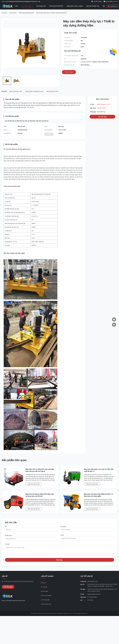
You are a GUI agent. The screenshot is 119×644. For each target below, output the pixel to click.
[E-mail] (114, 319)
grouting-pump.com (92, 583)
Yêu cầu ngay (102, 117)
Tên (6, 526)
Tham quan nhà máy (56, 6)
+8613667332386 (101, 108)
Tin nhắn (8, 544)
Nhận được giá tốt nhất (34, 484)
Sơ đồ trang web (45, 601)
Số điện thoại (8, 535)
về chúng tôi (44, 588)
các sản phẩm (13, 13)
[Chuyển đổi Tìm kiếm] (104, 6)
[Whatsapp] (114, 325)
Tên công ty (63, 526)
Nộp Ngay (60, 561)
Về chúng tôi (41, 6)
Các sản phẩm (26, 6)
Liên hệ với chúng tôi (46, 597)
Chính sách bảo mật (46, 605)
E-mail (62, 535)
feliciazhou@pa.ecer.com (111, 1)
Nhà (17, 6)
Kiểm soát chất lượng (75, 6)
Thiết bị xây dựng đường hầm (26, 13)
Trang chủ (4, 13)
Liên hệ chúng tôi (93, 6)
